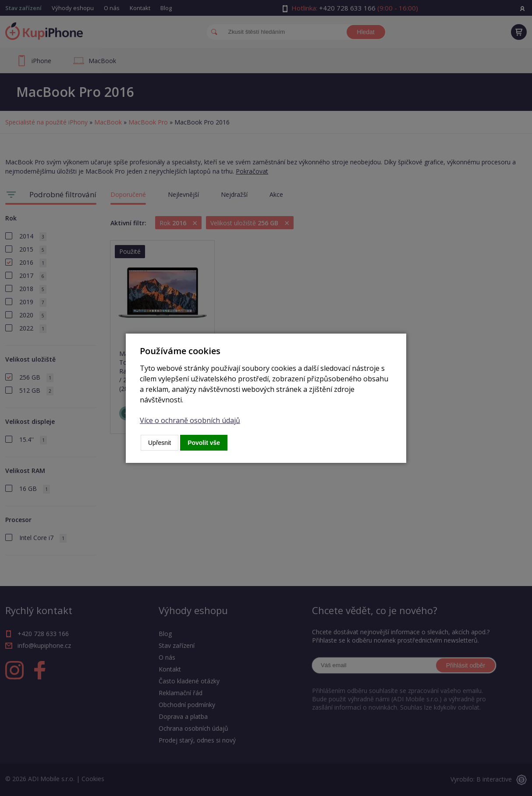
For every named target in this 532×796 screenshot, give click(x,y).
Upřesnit (160, 443)
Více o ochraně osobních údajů (190, 420)
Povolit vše (204, 443)
